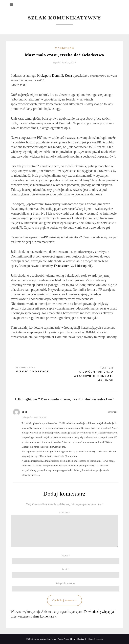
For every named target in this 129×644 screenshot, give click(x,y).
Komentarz (64, 513)
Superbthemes (96, 639)
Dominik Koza (62, 75)
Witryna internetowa (66, 583)
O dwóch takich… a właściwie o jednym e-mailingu (94, 376)
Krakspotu (44, 75)
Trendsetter (61, 266)
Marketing (64, 48)
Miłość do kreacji (33, 371)
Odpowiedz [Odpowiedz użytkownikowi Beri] (112, 412)
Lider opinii (83, 266)
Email (66, 569)
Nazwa (66, 556)
